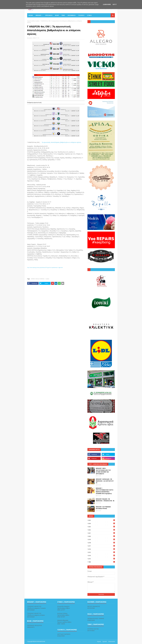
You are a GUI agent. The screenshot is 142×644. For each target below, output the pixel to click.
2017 (102, 546)
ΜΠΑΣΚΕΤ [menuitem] (39, 15)
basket (37, 21)
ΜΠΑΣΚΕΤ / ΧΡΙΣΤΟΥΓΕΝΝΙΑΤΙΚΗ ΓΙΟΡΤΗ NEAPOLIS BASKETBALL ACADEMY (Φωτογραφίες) (105, 491)
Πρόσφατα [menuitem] (49, 15)
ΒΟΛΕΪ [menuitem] (57, 15)
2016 (102, 549)
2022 (102, 530)
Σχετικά (105, 641)
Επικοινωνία (112, 641)
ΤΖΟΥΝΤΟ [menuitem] (81, 15)
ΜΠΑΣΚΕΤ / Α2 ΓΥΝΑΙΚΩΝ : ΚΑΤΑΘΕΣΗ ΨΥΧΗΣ (104, 508)
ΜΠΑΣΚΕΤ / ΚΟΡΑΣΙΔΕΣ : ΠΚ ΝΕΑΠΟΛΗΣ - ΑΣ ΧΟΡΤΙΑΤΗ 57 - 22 (105, 481)
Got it (115, 4)
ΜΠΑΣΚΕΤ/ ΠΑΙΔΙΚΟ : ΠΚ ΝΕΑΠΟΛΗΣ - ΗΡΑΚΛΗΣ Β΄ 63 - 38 (105, 500)
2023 (102, 527)
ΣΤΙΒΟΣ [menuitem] (89, 15)
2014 (102, 556)
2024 (102, 523)
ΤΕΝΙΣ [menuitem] (63, 15)
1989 (102, 562)
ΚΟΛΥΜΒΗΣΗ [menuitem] (72, 15)
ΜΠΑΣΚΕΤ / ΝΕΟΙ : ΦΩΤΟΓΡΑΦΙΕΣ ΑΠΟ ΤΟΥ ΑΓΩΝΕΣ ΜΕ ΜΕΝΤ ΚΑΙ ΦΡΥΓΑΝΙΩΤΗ (103, 471)
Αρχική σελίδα (31, 21)
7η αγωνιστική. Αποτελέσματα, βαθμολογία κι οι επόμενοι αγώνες (61, 142)
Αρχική (99, 641)
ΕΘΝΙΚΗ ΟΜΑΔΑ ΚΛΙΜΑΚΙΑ (38, 279)
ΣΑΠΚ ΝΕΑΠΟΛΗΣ (41, 641)
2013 (102, 559)
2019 (102, 539)
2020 (102, 536)
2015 (102, 552)
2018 (102, 543)
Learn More (107, 4)
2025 (102, 520)
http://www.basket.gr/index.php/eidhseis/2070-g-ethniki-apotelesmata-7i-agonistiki (45, 267)
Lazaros (30, 38)
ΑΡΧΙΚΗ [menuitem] (31, 15)
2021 (102, 533)
